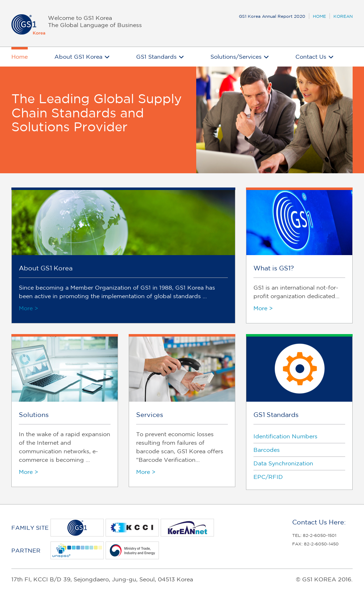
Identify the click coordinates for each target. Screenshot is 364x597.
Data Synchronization (283, 463)
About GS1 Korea (78, 57)
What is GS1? (274, 268)
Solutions (34, 414)
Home (20, 57)
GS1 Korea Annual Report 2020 (272, 16)
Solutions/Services (236, 57)
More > (28, 308)
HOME (319, 16)
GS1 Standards (156, 57)
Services (150, 414)
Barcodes (267, 450)
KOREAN (343, 16)
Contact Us (311, 57)
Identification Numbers (285, 436)
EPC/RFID (268, 477)
